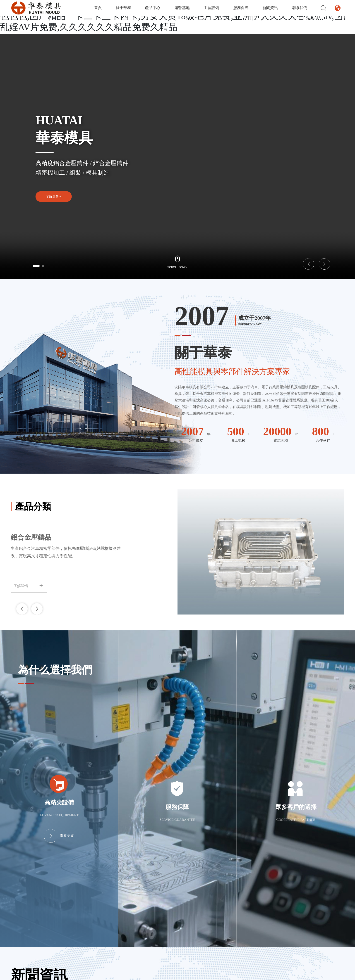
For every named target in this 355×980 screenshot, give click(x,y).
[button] (36, 266)
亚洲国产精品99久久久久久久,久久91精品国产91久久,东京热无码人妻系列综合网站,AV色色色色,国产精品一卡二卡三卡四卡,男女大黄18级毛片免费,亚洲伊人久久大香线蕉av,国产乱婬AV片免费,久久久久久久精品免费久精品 (177, 16)
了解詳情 (28, 586)
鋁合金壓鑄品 (31, 537)
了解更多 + (54, 196)
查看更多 (59, 836)
